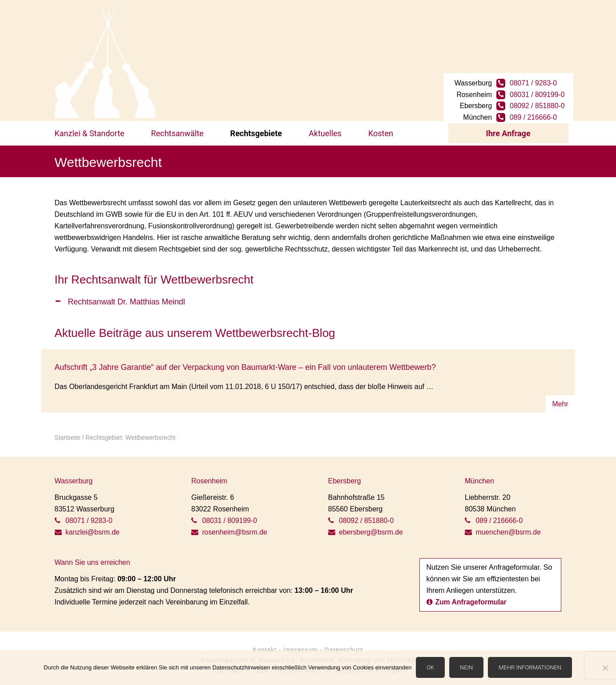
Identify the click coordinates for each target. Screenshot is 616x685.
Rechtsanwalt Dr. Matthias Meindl (127, 299)
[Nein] (605, 668)
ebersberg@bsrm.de (366, 529)
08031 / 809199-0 (538, 89)
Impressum (300, 646)
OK (430, 668)
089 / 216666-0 (534, 112)
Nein (466, 668)
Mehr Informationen (530, 668)
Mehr (560, 400)
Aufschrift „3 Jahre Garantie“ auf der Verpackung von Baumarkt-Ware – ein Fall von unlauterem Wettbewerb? (248, 364)
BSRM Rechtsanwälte (105, 62)
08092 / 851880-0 (538, 100)
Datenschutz (344, 646)
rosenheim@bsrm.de (230, 529)
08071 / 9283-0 (534, 77)
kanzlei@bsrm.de (88, 529)
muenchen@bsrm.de (503, 529)
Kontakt (264, 646)
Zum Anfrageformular (467, 598)
